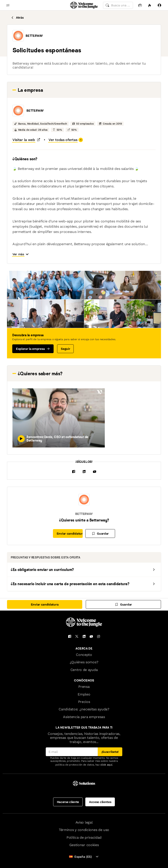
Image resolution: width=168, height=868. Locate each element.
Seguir (65, 349)
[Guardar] (100, 533)
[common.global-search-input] (118, 5)
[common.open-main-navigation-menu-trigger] (8, 5)
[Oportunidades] (150, 5)
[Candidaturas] (140, 5)
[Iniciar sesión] (159, 5)
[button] (18, 36)
